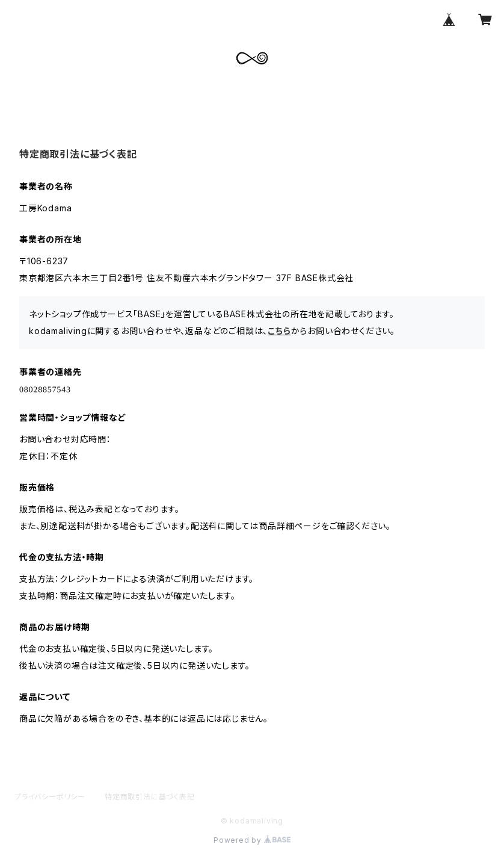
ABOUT (87, 99)
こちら (279, 331)
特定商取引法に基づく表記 (150, 797)
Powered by (252, 840)
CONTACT (207, 99)
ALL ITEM (143, 99)
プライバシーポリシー (50, 797)
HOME (37, 99)
